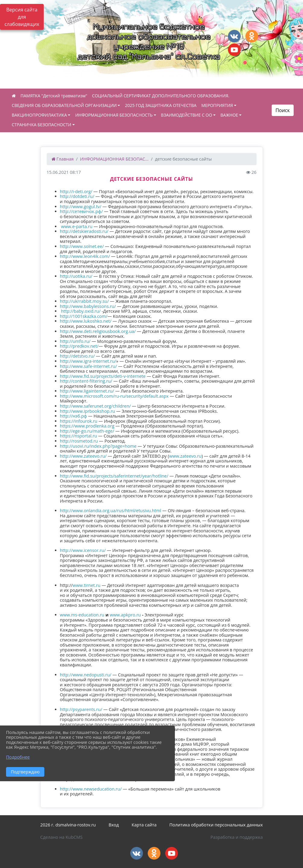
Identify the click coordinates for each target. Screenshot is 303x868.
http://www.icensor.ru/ (83, 550)
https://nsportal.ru (79, 436)
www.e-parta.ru (76, 226)
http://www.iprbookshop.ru (88, 411)
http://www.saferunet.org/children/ (95, 406)
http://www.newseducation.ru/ (91, 789)
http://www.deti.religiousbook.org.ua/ (98, 331)
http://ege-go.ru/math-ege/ (87, 431)
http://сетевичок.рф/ (81, 211)
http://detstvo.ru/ (77, 356)
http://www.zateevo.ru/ (83, 456)
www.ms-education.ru (82, 615)
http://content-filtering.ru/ (86, 381)
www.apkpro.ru (125, 615)
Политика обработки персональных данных (216, 825)
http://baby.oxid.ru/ (81, 311)
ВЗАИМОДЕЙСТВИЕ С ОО (187, 115)
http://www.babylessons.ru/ (88, 306)
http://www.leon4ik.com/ (85, 256)
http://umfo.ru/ (75, 341)
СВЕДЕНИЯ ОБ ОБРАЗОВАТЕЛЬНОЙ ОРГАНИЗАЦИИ (64, 105)
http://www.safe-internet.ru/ (88, 366)
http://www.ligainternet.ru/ (87, 391)
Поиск (283, 110)
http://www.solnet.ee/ (82, 246)
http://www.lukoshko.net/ (86, 321)
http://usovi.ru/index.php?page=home (98, 446)
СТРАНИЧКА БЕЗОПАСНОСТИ (41, 125)
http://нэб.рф (74, 416)
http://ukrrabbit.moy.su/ (84, 301)
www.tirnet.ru (87, 585)
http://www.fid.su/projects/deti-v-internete (103, 376)
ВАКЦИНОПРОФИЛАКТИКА (39, 115)
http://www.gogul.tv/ (81, 207)
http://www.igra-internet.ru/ (88, 361)
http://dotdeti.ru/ (77, 196)
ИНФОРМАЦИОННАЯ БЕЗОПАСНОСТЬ (114, 115)
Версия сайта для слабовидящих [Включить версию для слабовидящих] (22, 17)
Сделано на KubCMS (62, 837)
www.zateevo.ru (185, 456)
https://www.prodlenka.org (87, 426)
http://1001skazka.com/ (84, 316)
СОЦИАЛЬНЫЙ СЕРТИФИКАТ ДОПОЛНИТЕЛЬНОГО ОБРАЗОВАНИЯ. (161, 96)
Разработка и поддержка (237, 837)
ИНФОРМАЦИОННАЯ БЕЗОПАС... (114, 159)
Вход (114, 825)
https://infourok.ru (79, 421)
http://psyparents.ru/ (81, 709)
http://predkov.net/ (79, 346)
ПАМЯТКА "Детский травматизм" (54, 96)
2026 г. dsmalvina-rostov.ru (68, 825)
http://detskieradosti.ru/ (84, 231)
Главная (63, 159)
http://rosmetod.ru (79, 441)
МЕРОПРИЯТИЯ (217, 105)
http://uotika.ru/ (76, 276)
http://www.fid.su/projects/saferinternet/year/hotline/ (114, 476)
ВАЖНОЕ (229, 115)
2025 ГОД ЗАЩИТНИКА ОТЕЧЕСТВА (161, 105)
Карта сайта (144, 825)
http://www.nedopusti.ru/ (86, 675)
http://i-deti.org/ (76, 191)
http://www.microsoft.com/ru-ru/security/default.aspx (114, 396)
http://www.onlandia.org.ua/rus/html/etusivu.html (111, 511)
